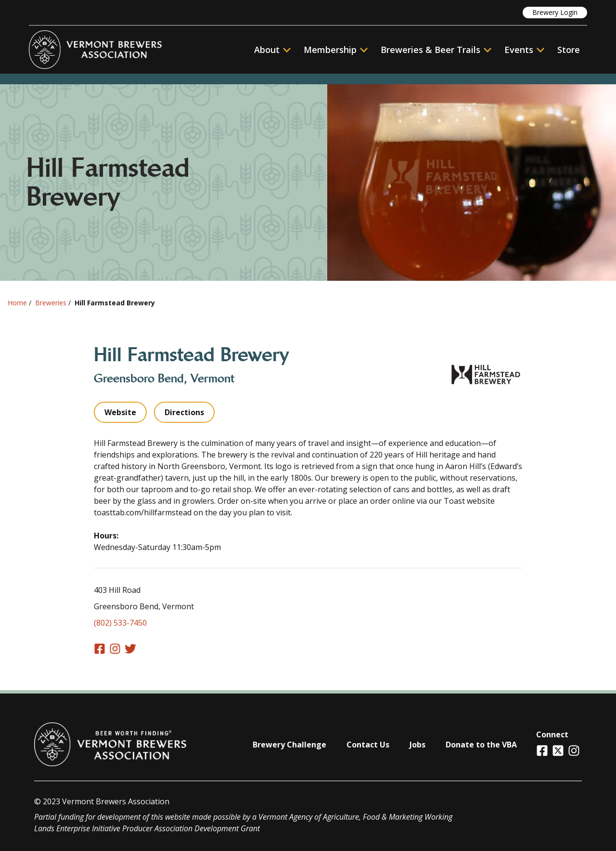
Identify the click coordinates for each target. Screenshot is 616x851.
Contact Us (368, 745)
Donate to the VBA (481, 745)
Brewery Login (555, 12)
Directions (184, 412)
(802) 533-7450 (120, 623)
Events (519, 50)
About (272, 50)
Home (17, 303)
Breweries (51, 303)
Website (120, 412)
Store (569, 50)
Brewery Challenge (289, 745)
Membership (330, 50)
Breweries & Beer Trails (436, 50)
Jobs (417, 745)
